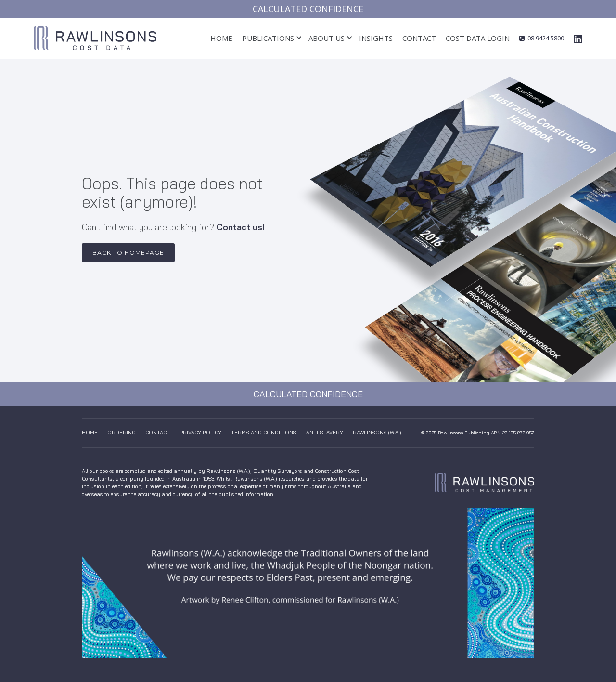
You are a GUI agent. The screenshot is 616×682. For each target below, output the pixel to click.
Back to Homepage (128, 253)
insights (376, 38)
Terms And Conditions (264, 433)
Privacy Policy (200, 433)
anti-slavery (325, 433)
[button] (268, 38)
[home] (95, 38)
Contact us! (240, 227)
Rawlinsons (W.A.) (377, 433)
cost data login (478, 38)
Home (221, 38)
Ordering (122, 433)
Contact (419, 38)
